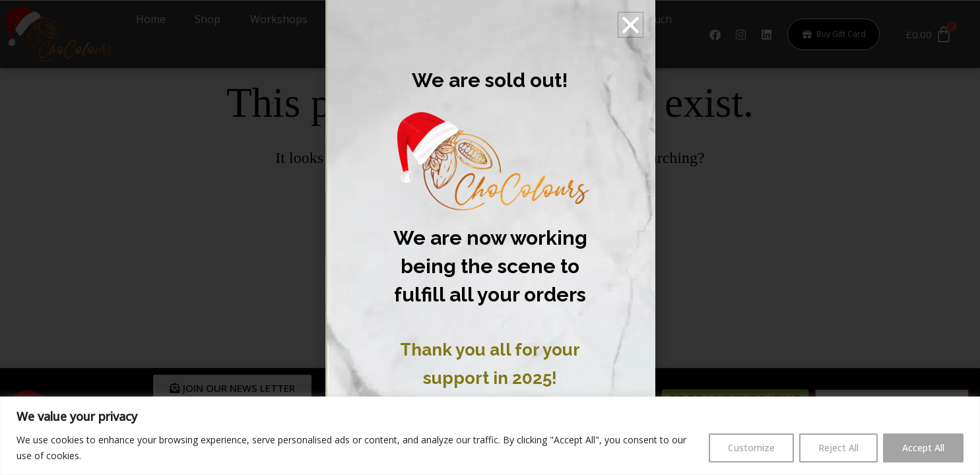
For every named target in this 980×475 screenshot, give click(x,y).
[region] (490, 436)
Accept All (923, 448)
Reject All (838, 448)
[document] (490, 237)
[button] (631, 25)
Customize (751, 448)
